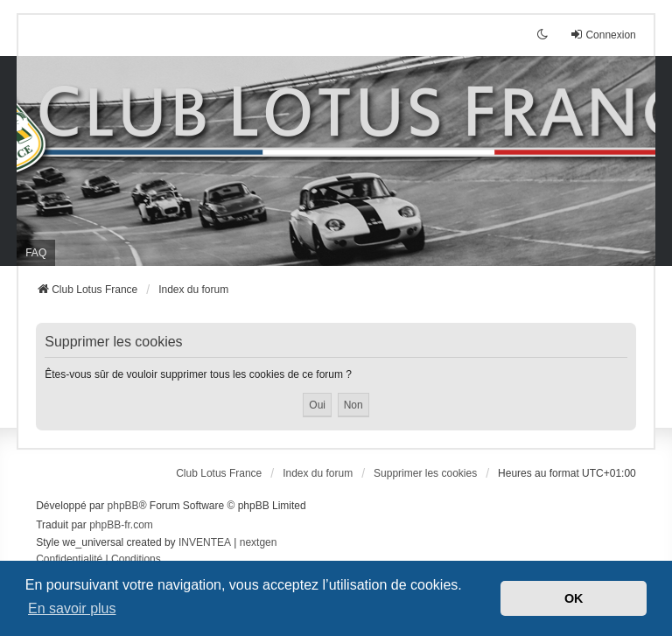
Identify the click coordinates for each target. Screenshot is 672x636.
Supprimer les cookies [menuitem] (425, 473)
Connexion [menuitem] (602, 35)
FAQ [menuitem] (36, 253)
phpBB (123, 506)
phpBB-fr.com (121, 525)
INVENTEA (205, 542)
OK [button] (574, 598)
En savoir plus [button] (72, 608)
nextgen (259, 542)
